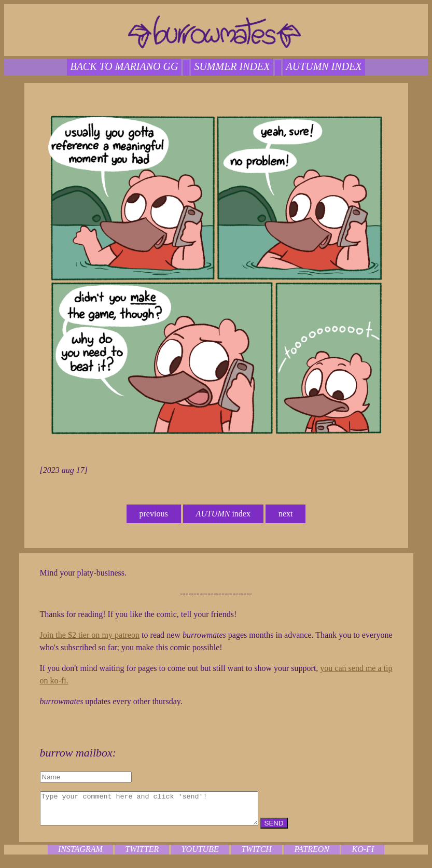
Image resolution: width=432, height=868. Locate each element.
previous (154, 514)
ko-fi (363, 855)
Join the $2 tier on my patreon (90, 635)
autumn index (324, 66)
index (223, 514)
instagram (80, 855)
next (286, 514)
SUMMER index (232, 66)
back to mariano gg (124, 66)
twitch (256, 855)
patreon (312, 855)
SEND (300, 829)
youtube (200, 855)
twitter (142, 855)
